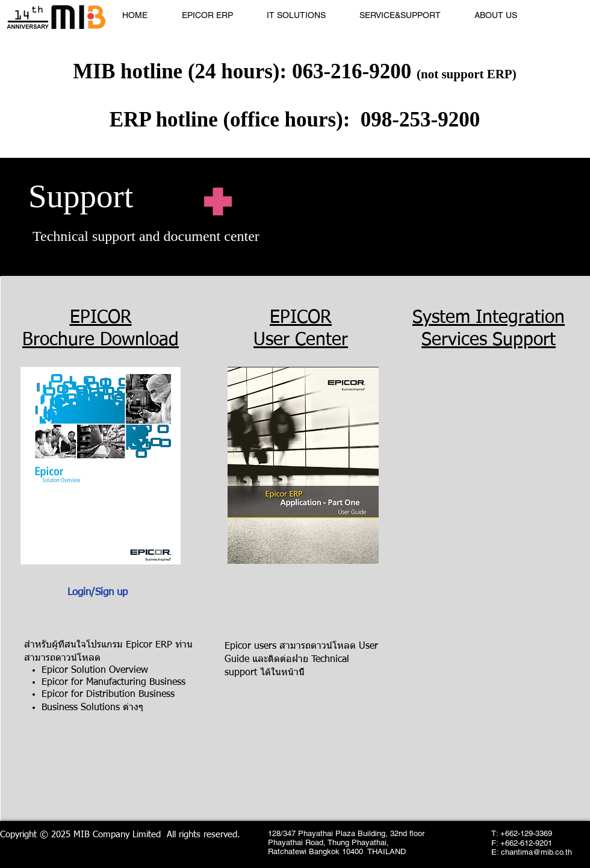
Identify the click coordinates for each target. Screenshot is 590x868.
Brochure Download (101, 340)
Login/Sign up (98, 592)
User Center (301, 340)
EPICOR (101, 318)
